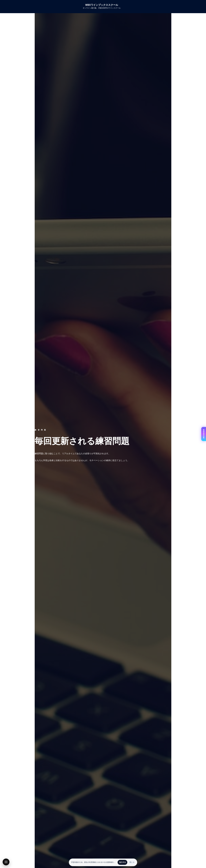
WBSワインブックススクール (102, 5)
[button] (6, 862)
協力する (122, 862)
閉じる (132, 862)
